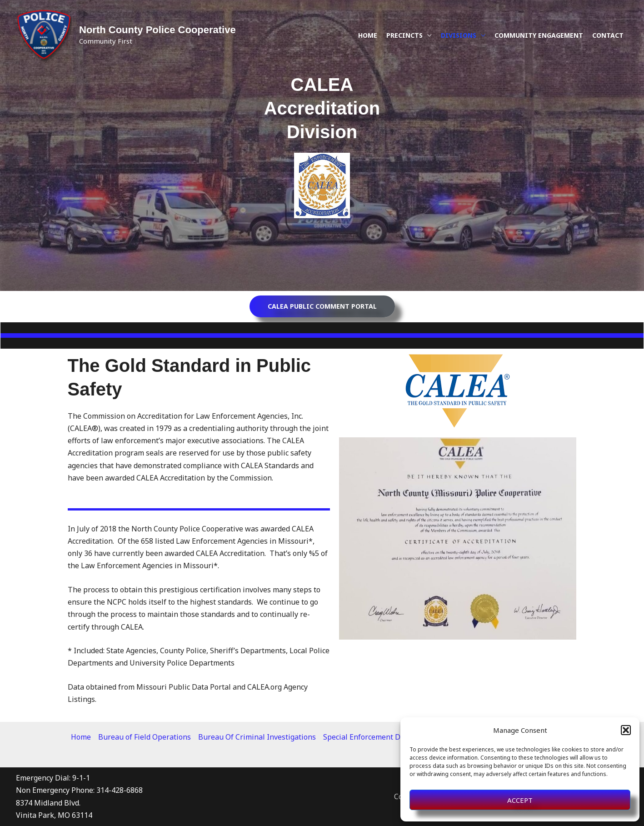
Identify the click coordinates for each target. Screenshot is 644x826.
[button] (626, 730)
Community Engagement (539, 35)
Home (368, 35)
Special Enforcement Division (373, 737)
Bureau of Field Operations (145, 737)
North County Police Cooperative (157, 30)
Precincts (404, 35)
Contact (608, 35)
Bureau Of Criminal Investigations (257, 737)
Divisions (459, 35)
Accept (520, 800)
